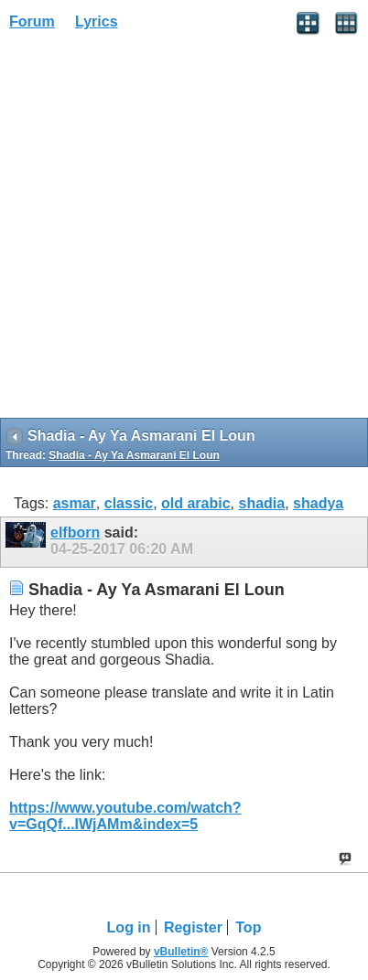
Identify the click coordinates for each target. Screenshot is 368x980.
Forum (32, 21)
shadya (318, 503)
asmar (75, 503)
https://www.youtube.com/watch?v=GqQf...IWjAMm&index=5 (125, 816)
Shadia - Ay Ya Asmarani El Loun (134, 455)
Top (248, 927)
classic (129, 503)
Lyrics (97, 21)
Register (193, 927)
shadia (261, 503)
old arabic (196, 503)
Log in (129, 927)
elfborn (75, 533)
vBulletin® (181, 952)
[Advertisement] (184, 230)
